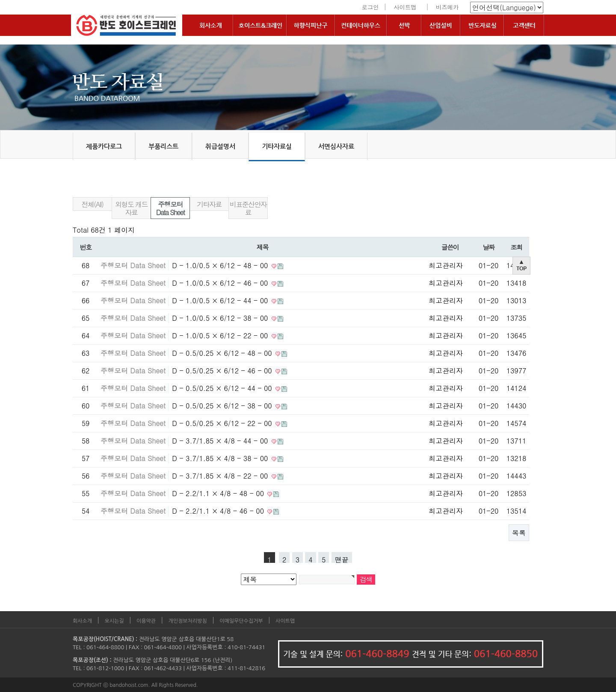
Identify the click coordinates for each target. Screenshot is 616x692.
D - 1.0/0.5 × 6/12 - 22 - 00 (221, 336)
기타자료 (209, 204)
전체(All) (93, 204)
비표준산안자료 (248, 208)
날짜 (488, 247)
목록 (519, 533)
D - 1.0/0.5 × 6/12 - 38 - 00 (221, 318)
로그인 (370, 7)
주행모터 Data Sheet (170, 208)
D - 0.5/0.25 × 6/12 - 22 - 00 (223, 423)
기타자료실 (277, 146)
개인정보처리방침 (188, 621)
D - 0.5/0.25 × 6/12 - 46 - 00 (223, 371)
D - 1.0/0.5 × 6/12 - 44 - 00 (221, 300)
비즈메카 (447, 7)
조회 (516, 247)
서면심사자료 (336, 146)
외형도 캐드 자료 (131, 208)
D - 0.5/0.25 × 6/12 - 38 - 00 (223, 406)
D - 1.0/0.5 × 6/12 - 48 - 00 (221, 265)
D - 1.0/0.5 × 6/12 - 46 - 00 (221, 283)
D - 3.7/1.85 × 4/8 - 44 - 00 (221, 441)
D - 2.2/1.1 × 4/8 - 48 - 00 (219, 493)
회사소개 (82, 621)
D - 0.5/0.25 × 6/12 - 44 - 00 (223, 388)
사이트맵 (405, 7)
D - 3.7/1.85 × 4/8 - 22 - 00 (221, 476)
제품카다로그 (104, 146)
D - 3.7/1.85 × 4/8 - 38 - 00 (221, 458)
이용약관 (146, 621)
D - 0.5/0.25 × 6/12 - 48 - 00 (223, 353)
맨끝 (342, 559)
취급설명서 (220, 146)
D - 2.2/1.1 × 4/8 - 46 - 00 (219, 511)
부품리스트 (163, 146)
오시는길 (114, 621)
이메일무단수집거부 (241, 621)
